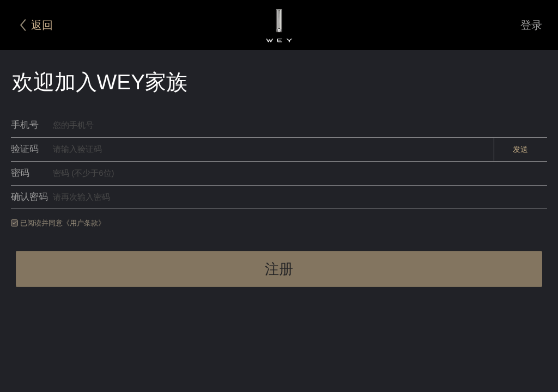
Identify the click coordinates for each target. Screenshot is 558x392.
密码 (20, 173)
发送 (520, 149)
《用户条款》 (84, 223)
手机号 (25, 125)
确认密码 (29, 197)
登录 (531, 25)
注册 (279, 269)
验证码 (25, 149)
